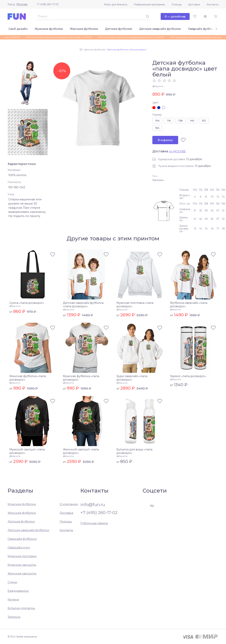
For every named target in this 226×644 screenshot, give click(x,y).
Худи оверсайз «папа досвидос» (132, 378)
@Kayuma (158, 86)
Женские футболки (84, 29)
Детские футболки (119, 29)
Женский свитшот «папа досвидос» (81, 451)
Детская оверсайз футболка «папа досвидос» (83, 305)
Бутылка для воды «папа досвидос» (134, 451)
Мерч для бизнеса (116, 5)
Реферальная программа (149, 5)
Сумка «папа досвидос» (27, 303)
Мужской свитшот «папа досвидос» (27, 451)
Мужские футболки (49, 29)
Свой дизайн (18, 29)
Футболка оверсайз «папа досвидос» (189, 305)
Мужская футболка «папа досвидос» (81, 378)
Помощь (177, 5)
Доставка (194, 5)
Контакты (212, 5)
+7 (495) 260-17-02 (47, 4)
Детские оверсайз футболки (160, 29)
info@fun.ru (93, 505)
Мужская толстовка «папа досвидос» (135, 305)
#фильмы (158, 180)
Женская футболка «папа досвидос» (28, 378)
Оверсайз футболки (203, 29)
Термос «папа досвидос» (188, 376)
